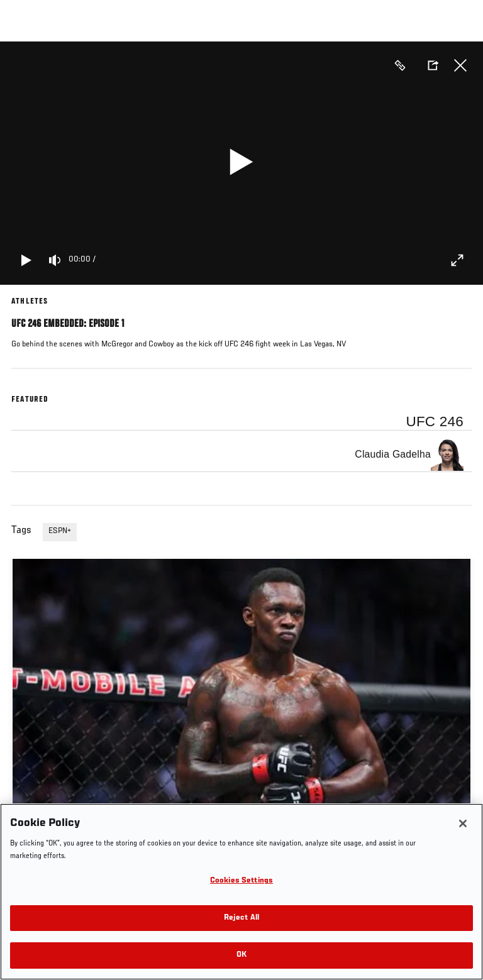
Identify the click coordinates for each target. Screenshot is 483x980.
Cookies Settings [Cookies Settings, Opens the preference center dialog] (241, 881)
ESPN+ (60, 531)
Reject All (241, 918)
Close (460, 65)
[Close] (463, 823)
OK (241, 955)
